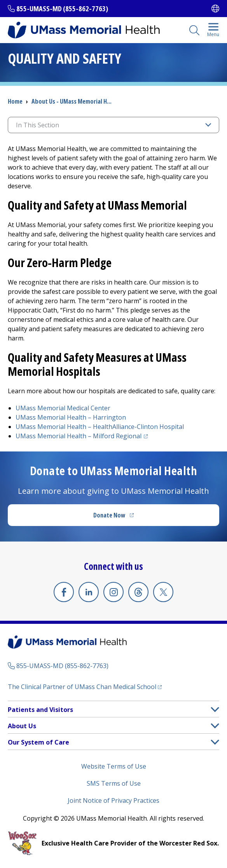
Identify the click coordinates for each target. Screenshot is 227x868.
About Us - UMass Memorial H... (72, 101)
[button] (215, 709)
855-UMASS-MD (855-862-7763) (62, 9)
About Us (22, 726)
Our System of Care (38, 742)
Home (15, 101)
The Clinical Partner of (82, 687)
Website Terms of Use (114, 766)
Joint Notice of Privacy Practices (113, 800)
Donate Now (109, 515)
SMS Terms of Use (114, 783)
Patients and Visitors (40, 710)
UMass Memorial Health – (71, 417)
